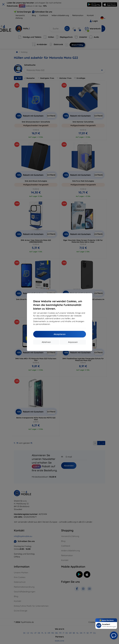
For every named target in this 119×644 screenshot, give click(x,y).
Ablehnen (46, 342)
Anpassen (73, 342)
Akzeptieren (60, 334)
